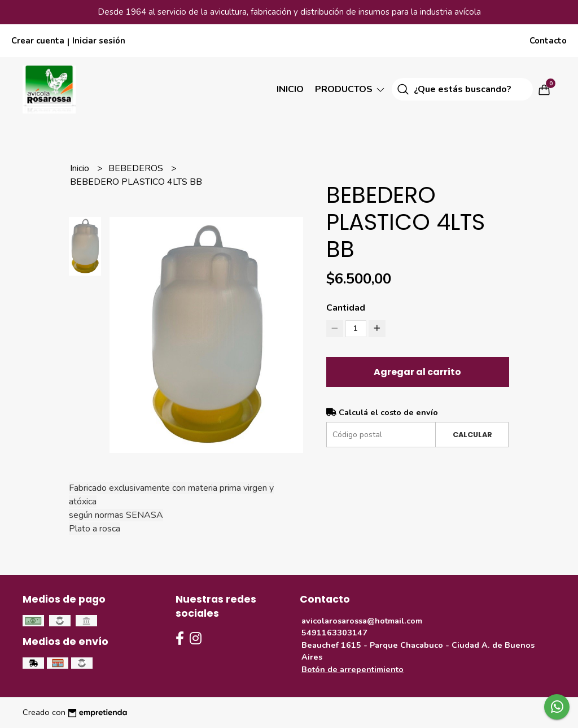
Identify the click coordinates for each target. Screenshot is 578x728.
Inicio (290, 89)
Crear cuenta (38, 41)
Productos (351, 89)
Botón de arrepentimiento (353, 669)
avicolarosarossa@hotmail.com (362, 621)
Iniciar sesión (99, 41)
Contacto (548, 41)
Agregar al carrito (417, 372)
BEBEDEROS (137, 168)
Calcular (472, 435)
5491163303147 (334, 633)
